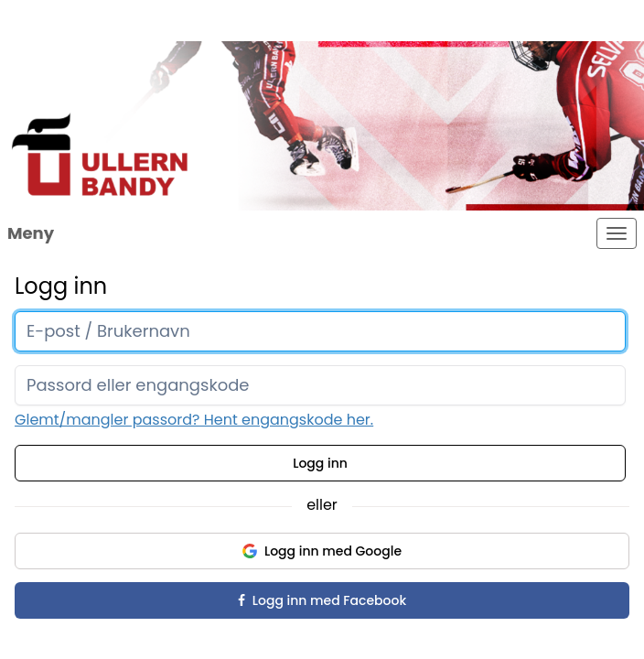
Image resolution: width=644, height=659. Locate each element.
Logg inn (320, 463)
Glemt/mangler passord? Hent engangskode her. (194, 420)
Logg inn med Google (322, 551)
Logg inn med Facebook (322, 600)
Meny (31, 233)
